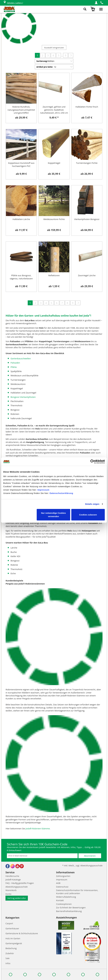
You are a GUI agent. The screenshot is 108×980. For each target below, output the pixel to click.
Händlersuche (12, 876)
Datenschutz (62, 887)
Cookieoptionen (64, 904)
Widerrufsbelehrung (66, 897)
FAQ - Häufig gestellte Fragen (20, 883)
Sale (8, 958)
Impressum (43, 490)
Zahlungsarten (63, 876)
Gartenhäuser (12, 928)
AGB (58, 883)
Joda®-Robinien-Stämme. (38, 828)
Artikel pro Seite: (45, 67)
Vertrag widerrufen (17, 898)
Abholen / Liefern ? (13, 3)
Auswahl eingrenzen (54, 48)
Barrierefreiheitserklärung (69, 911)
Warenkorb (11, 890)
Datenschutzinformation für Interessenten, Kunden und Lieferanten (77, 892)
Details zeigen (92, 504)
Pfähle (14, 367)
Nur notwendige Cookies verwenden (53, 515)
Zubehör (10, 953)
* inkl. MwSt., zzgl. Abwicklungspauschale (82, 865)
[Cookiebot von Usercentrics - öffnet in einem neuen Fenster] (92, 462)
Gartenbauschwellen (21, 358)
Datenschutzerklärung (61, 493)
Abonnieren (90, 856)
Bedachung (11, 948)
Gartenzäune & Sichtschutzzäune (22, 933)
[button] (96, 3)
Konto (8, 894)
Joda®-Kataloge (13, 879)
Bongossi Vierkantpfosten (23, 397)
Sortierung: (42, 61)
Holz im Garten (13, 938)
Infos (8, 963)
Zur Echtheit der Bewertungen (71, 907)
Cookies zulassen (88, 515)
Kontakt (60, 900)
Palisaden (15, 363)
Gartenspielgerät (14, 943)
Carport (9, 923)
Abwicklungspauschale (17, 887)
